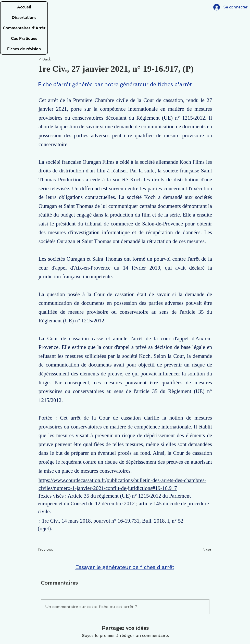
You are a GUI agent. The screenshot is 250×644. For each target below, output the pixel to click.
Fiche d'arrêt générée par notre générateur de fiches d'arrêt (115, 84)
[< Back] (55, 59)
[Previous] (55, 549)
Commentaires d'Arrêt (24, 28)
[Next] (198, 550)
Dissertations (24, 17)
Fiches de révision (24, 49)
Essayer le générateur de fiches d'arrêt (125, 567)
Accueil (24, 7)
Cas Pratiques (24, 38)
